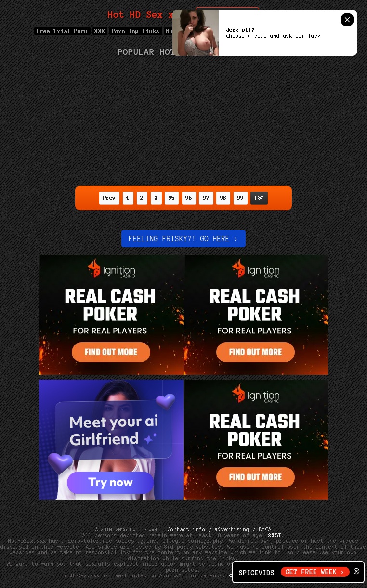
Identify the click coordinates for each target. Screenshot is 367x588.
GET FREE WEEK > (315, 572)
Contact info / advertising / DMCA (220, 529)
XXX (100, 31)
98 (223, 198)
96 (189, 198)
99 (241, 198)
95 (172, 198)
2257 (275, 535)
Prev (109, 198)
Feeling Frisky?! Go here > (183, 239)
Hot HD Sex (147, 15)
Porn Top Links (136, 31)
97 (206, 198)
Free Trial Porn (62, 31)
